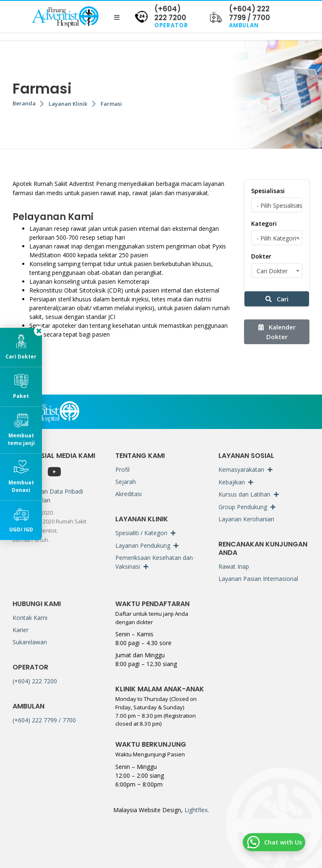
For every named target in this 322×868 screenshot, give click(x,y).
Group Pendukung (243, 507)
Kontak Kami (30, 618)
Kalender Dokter (277, 332)
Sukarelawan (30, 642)
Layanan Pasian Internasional (258, 579)
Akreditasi (129, 494)
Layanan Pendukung (143, 545)
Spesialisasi (268, 191)
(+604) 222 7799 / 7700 (44, 720)
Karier (21, 630)
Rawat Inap (234, 566)
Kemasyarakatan (241, 469)
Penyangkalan (31, 500)
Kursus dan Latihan (244, 494)
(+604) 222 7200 (35, 681)
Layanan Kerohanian (246, 519)
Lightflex (195, 810)
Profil (122, 469)
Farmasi (111, 104)
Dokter (261, 256)
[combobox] (277, 205)
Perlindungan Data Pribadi (48, 491)
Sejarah (126, 482)
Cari (277, 299)
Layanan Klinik (68, 104)
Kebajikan (232, 482)
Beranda (24, 103)
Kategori (264, 224)
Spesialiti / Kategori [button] (141, 533)
